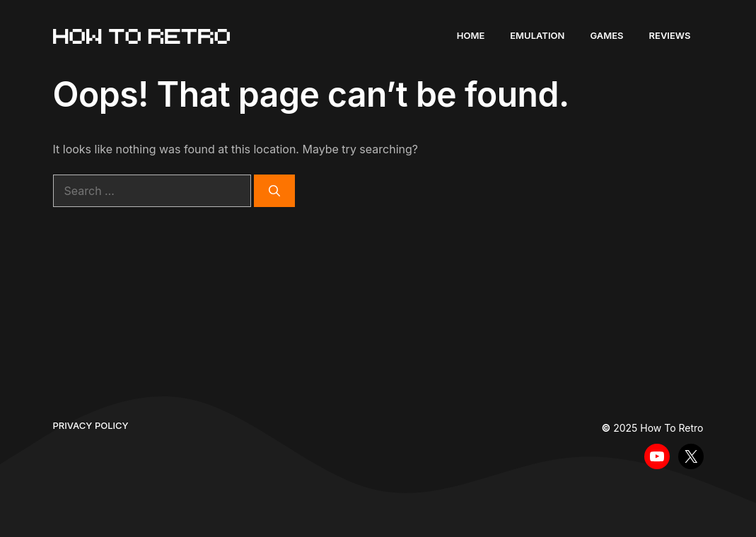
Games (606, 35)
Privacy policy (91, 425)
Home (471, 35)
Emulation (537, 35)
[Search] (274, 191)
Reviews (670, 35)
